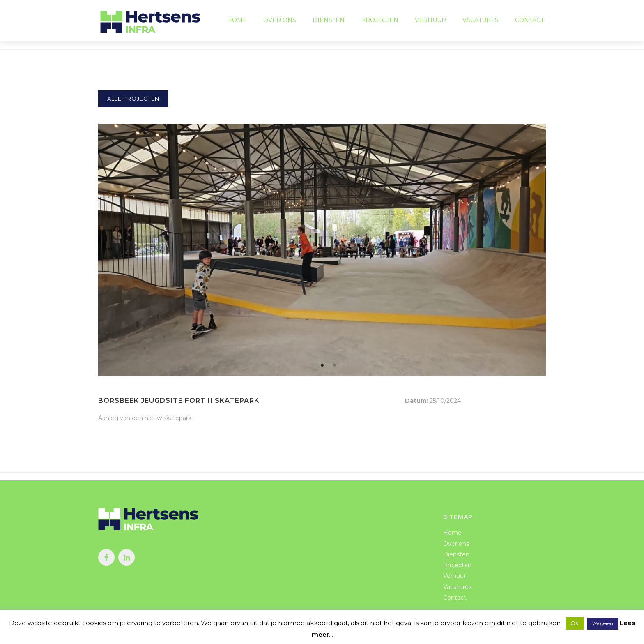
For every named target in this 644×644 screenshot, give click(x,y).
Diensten (329, 21)
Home (237, 21)
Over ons (280, 21)
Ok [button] (575, 623)
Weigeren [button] (603, 623)
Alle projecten (133, 99)
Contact (529, 21)
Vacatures (481, 21)
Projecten (380, 21)
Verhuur (430, 21)
